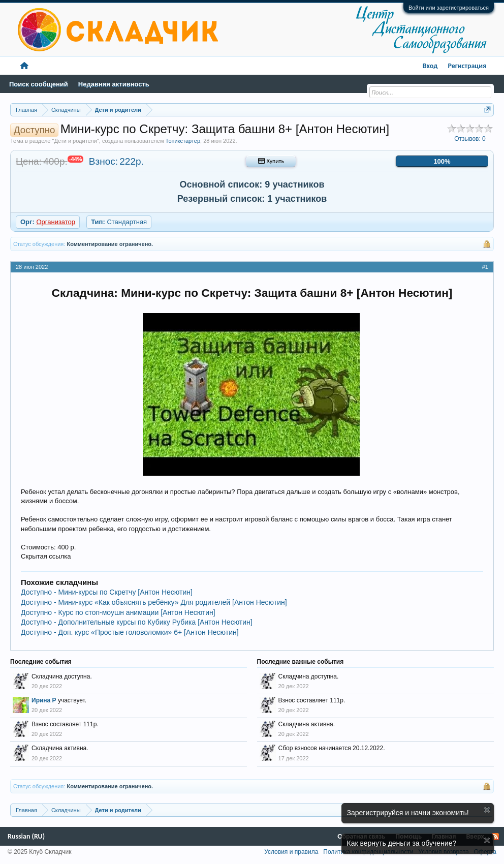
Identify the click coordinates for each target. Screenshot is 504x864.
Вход (430, 66)
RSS (495, 837)
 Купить (271, 161)
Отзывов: (470, 139)
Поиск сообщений (39, 84)
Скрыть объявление (487, 810)
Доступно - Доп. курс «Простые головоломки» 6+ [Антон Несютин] (130, 632)
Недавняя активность (114, 84)
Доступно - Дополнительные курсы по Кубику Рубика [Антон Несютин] (137, 622)
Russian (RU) (26, 836)
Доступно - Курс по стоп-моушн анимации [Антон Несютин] (118, 612)
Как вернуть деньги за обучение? (402, 843)
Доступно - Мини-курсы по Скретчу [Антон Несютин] (107, 592)
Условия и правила (291, 852)
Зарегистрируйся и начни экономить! (408, 813)
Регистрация (467, 66)
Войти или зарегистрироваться (449, 8)
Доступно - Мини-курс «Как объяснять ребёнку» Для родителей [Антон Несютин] (154, 602)
